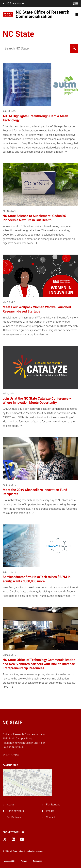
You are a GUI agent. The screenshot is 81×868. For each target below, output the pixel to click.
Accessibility (10, 861)
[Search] (74, 48)
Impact (50, 811)
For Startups (53, 805)
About (10, 805)
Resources (37, 861)
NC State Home (13, 3)
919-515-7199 (11, 755)
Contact (51, 817)
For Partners (14, 817)
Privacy (24, 861)
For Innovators (15, 811)
